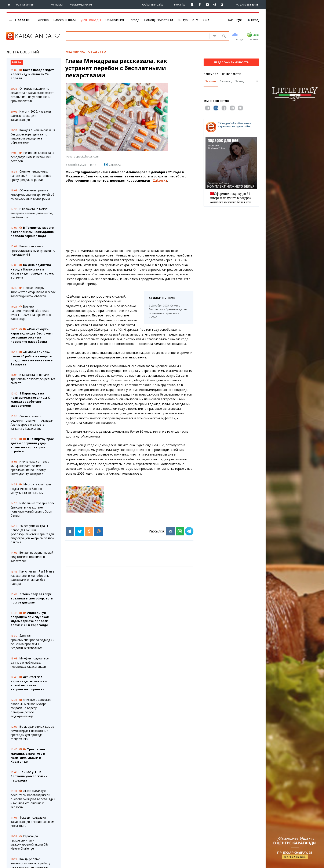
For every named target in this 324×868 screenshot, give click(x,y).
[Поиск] (224, 36)
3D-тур (183, 20)
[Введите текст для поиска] (133, 36)
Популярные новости (223, 74)
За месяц (226, 81)
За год (239, 81)
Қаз (231, 20)
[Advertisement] (129, 216)
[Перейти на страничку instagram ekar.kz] (177, 5)
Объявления (115, 20)
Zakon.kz (160, 180)
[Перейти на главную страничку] (10, 5)
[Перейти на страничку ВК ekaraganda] (192, 5)
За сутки (211, 81)
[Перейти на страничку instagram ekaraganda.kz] (151, 5)
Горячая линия (25, 4)
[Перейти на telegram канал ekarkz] (215, 5)
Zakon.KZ (112, 165)
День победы (91, 20)
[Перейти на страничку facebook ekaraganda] (200, 5)
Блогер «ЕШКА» (65, 20)
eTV (195, 20)
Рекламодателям (81, 4)
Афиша (43, 20)
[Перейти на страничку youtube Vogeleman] (207, 5)
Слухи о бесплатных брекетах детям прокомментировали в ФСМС (168, 311)
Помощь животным (159, 20)
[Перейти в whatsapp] (244, 4)
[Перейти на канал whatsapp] (222, 5)
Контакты (57, 4)
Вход (253, 20)
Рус (239, 20)
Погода (134, 20)
